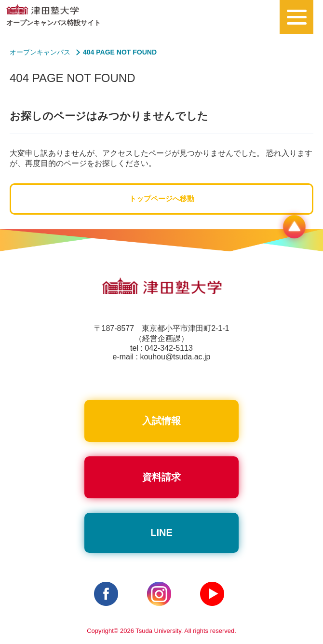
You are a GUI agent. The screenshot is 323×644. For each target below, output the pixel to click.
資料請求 (161, 477)
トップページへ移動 (162, 199)
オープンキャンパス (40, 52)
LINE (161, 533)
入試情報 (161, 421)
